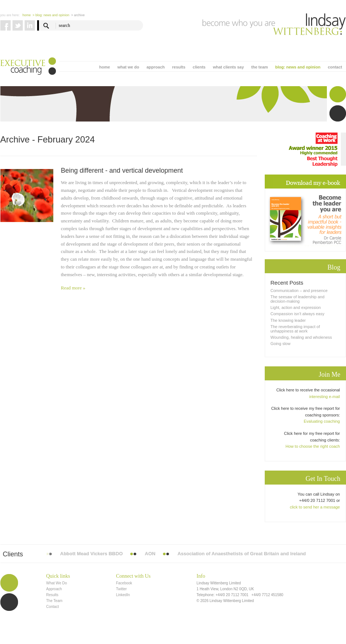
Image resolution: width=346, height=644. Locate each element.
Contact (53, 607)
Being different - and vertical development (122, 170)
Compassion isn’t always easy (298, 314)
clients (199, 67)
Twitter (121, 589)
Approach (54, 589)
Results (52, 595)
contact (335, 67)
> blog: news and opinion (51, 15)
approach (156, 67)
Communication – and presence (299, 291)
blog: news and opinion (298, 67)
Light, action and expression (296, 307)
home (105, 67)
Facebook (124, 583)
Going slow (281, 344)
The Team (54, 601)
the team (259, 67)
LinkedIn (123, 595)
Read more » (73, 288)
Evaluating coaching (322, 421)
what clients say (228, 67)
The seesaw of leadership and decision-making (298, 299)
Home (27, 15)
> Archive (78, 15)
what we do (128, 67)
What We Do (57, 583)
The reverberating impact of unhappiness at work (295, 329)
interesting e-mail (325, 397)
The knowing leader (288, 320)
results (179, 67)
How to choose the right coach (313, 446)
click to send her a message (315, 507)
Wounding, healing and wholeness (301, 337)
